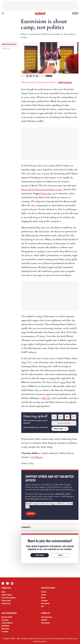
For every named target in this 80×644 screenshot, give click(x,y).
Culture (49, 76)
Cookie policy (6, 603)
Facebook (3, 583)
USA (43, 606)
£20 (67, 417)
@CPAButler (36, 457)
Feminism (44, 601)
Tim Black (5, 632)
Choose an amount (64, 423)
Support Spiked (7, 595)
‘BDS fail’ (46, 398)
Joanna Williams (7, 623)
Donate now (58, 429)
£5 (54, 417)
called (63, 382)
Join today (40, 555)
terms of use (41, 639)
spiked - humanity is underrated (40, 14)
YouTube (12, 583)
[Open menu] (3, 13)
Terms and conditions (9, 598)
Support (31, 514)
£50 (74, 417)
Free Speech (45, 603)
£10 (61, 417)
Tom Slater (5, 620)
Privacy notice (6, 601)
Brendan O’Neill (7, 617)
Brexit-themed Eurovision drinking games (42, 189)
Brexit (43, 598)
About (4, 592)
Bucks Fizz (46, 193)
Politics (44, 592)
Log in (75, 13)
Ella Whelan (5, 626)
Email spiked (45, 623)
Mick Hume (5, 629)
